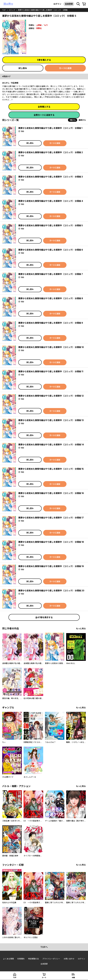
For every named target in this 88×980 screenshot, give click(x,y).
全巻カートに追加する (44, 115)
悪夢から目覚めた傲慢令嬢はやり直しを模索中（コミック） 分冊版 (43, 10)
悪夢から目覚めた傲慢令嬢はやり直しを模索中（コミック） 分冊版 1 (50, 128)
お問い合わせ (69, 959)
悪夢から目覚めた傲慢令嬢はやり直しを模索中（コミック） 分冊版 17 (51, 518)
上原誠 (39, 25)
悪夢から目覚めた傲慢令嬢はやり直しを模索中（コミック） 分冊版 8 (51, 298)
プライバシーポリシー (51, 959)
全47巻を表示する (44, 617)
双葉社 (39, 28)
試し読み (23, 68)
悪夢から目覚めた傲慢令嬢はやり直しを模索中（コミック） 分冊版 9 (51, 323)
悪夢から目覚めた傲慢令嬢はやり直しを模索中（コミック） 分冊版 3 (51, 177)
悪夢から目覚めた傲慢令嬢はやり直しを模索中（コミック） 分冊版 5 (51, 225)
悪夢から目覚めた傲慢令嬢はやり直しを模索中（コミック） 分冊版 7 (51, 274)
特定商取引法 (33, 959)
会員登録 (69, 4)
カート (44, 977)
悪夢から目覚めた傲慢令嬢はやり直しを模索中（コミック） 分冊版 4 (51, 201)
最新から (82, 120)
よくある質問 (8, 959)
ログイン (57, 4)
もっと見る (81, 629)
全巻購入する (44, 107)
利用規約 (21, 959)
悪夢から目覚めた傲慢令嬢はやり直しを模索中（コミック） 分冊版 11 (51, 371)
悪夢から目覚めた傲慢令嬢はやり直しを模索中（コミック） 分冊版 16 (51, 493)
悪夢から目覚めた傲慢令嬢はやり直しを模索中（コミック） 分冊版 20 (51, 591)
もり (46, 25)
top (4, 10)
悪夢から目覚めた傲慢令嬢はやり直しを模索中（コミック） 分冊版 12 (51, 396)
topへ (44, 947)
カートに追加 (65, 68)
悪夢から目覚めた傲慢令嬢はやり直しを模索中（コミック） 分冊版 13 (51, 420)
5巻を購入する (44, 60)
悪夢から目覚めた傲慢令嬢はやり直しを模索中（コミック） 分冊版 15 (51, 469)
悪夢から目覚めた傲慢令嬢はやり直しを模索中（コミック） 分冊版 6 (51, 250)
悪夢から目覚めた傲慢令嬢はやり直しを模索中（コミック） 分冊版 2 (51, 152)
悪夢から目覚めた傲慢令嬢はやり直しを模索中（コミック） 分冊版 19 (51, 566)
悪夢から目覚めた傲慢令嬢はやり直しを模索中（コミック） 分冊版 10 (51, 347)
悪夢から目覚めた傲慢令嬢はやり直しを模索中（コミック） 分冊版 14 (51, 445)
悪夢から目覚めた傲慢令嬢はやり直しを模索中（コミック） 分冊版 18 (51, 542)
